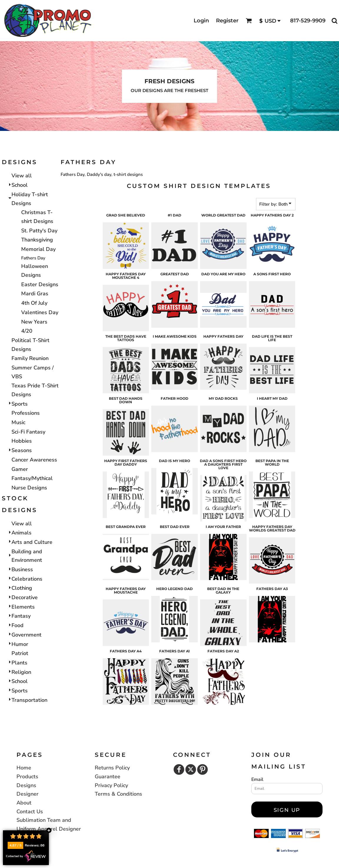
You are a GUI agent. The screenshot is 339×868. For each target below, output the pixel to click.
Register (227, 21)
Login (201, 21)
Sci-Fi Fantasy (28, 432)
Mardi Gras (35, 294)
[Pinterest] (202, 769)
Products (27, 777)
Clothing (22, 588)
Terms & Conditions (118, 794)
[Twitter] (191, 769)
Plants (19, 663)
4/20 (27, 331)
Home (24, 768)
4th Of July (34, 303)
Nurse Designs (29, 488)
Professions (26, 413)
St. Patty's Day (39, 231)
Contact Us (30, 812)
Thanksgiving (37, 240)
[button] (249, 21)
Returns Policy (112, 768)
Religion (21, 672)
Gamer (20, 469)
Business (22, 569)
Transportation (29, 700)
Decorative (25, 597)
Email (257, 779)
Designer (28, 794)
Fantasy (21, 616)
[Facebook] (179, 769)
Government (26, 635)
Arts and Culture (32, 542)
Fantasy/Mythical (32, 478)
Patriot (20, 653)
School (20, 185)
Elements (23, 607)
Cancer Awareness (34, 460)
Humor (20, 644)
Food (18, 625)
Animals (21, 533)
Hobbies (22, 441)
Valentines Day (40, 312)
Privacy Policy (111, 785)
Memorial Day (38, 249)
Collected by (26, 856)
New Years (34, 322)
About (24, 803)
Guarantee (108, 777)
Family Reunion (30, 358)
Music (18, 422)
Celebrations (27, 579)
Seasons (22, 450)
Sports (20, 404)
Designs (26, 785)
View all (22, 176)
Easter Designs (40, 284)
